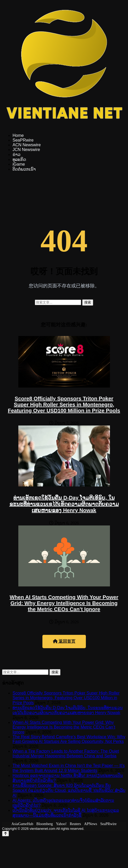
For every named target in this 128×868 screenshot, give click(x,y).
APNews (91, 824)
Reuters (75, 824)
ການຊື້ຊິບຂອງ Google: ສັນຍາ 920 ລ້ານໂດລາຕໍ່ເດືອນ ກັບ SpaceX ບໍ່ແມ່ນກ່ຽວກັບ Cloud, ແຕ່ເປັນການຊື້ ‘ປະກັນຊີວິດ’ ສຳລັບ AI (69, 790)
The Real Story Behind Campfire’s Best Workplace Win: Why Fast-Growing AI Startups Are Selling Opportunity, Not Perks (69, 739)
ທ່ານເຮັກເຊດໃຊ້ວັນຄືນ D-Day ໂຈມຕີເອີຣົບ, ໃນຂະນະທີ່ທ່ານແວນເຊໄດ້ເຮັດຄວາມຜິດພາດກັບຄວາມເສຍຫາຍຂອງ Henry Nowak (64, 504)
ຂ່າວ (16, 155)
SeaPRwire (23, 140)
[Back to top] (5, 834)
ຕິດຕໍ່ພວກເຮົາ (24, 169)
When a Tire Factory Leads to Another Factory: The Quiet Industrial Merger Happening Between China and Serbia (66, 754)
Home (18, 135)
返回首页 (64, 641)
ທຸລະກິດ (19, 159)
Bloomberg (45, 824)
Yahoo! (61, 824)
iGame (19, 164)
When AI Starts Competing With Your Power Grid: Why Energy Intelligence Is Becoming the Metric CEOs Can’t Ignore (64, 603)
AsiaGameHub (22, 824)
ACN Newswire (27, 145)
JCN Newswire (26, 150)
